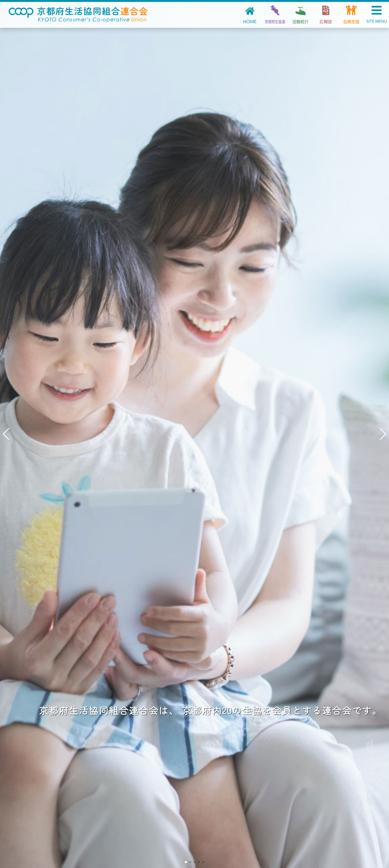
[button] (186, 862)
